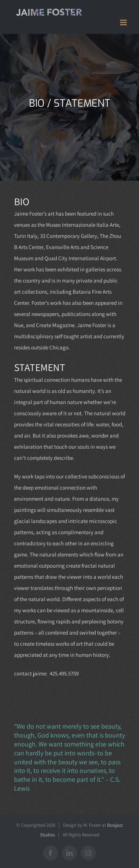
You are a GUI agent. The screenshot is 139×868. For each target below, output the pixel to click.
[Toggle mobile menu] (124, 22)
